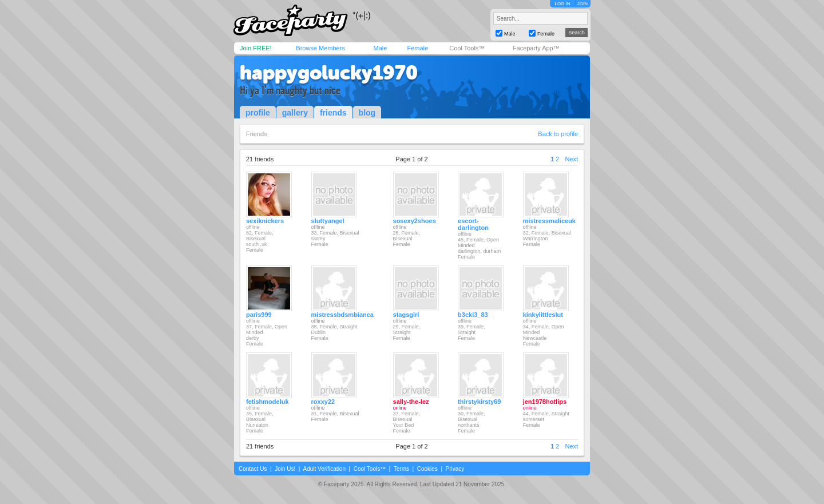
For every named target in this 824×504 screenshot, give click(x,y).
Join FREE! (256, 48)
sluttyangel (328, 221)
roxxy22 (323, 402)
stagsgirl (406, 315)
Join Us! (285, 469)
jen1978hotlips (545, 402)
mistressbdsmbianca (342, 315)
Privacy (455, 469)
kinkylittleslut (543, 315)
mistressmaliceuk (549, 221)
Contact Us (253, 469)
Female (417, 48)
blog (367, 113)
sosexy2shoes (415, 221)
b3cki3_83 (473, 315)
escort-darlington (473, 224)
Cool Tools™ (467, 48)
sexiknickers (265, 221)
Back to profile (558, 134)
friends (333, 113)
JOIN (583, 4)
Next (571, 159)
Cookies (427, 469)
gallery (295, 113)
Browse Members (320, 48)
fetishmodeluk (268, 402)
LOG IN (562, 4)
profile (258, 113)
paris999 (259, 315)
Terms (401, 469)
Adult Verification (324, 469)
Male (380, 48)
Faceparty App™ (536, 48)
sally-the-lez (411, 402)
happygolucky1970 (329, 73)
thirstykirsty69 (479, 402)
